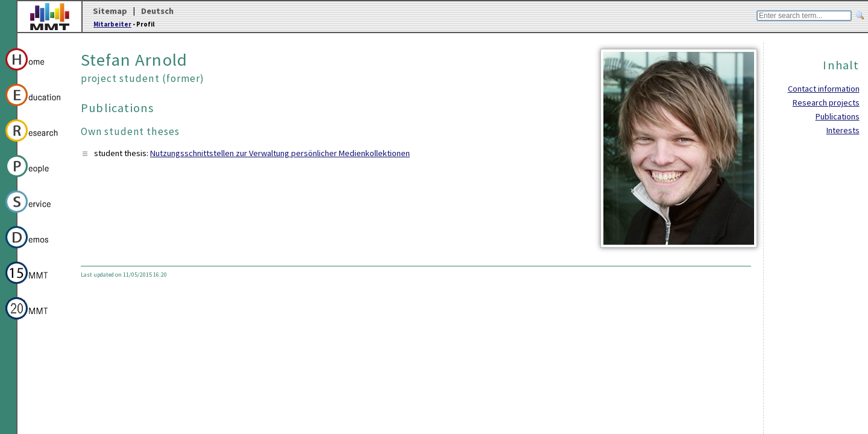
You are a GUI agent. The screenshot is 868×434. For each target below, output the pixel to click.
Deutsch (157, 11)
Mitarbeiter (112, 24)
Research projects (826, 102)
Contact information (824, 89)
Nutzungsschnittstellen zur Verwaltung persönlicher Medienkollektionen (280, 153)
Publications (838, 116)
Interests (843, 130)
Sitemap (110, 11)
